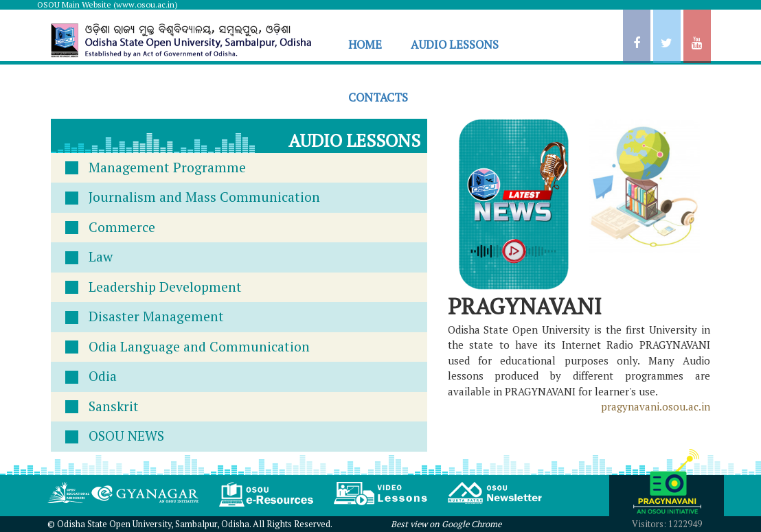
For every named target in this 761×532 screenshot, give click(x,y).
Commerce (122, 227)
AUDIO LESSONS (455, 45)
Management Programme (167, 167)
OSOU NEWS (126, 436)
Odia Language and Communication (199, 347)
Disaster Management (156, 316)
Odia (103, 376)
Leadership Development (165, 287)
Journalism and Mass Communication (204, 197)
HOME (365, 45)
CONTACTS (378, 97)
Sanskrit (114, 406)
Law (101, 257)
